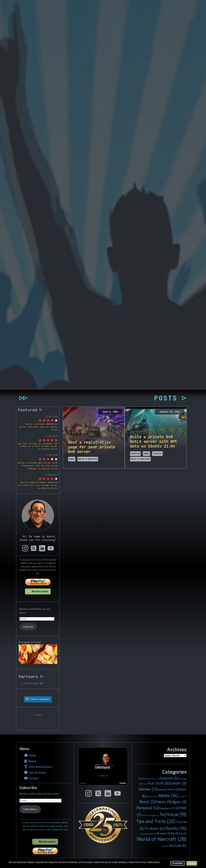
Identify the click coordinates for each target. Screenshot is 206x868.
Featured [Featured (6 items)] (169, 778)
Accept (192, 863)
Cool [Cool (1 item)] (157, 779)
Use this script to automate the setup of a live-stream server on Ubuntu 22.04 (38, 446)
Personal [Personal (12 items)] (148, 808)
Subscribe (28, 627)
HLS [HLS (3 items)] (175, 790)
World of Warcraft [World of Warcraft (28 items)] (162, 839)
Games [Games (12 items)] (148, 789)
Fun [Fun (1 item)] (145, 784)
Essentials (178, 863)
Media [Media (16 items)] (168, 796)
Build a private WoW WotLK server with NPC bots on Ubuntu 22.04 (38, 427)
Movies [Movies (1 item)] (182, 796)
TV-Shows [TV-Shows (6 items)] (154, 829)
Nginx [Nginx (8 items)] (179, 802)
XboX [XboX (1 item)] (165, 846)
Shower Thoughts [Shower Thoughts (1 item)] (150, 815)
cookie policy (153, 862)
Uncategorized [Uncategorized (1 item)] (148, 834)
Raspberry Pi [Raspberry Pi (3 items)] (169, 808)
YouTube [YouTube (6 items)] (178, 846)
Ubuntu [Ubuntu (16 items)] (175, 828)
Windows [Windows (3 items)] (163, 834)
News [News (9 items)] (164, 802)
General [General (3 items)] (164, 790)
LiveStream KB (33, 683)
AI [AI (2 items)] (141, 779)
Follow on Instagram (40, 699)
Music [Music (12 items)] (148, 802)
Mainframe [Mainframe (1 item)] (152, 796)
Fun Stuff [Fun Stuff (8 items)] (159, 783)
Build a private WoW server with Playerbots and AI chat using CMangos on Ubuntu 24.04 (38, 466)
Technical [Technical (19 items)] (173, 815)
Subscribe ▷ (30, 809)
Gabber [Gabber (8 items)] (178, 783)
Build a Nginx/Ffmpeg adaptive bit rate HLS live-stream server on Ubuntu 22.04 (38, 485)
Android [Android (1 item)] (148, 779)
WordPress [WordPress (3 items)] (178, 834)
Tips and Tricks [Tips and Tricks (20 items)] (156, 822)
